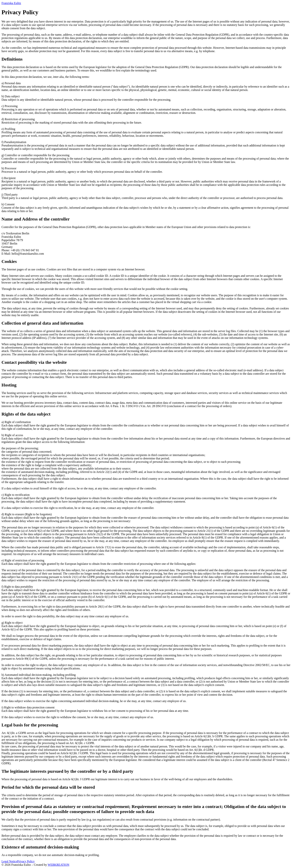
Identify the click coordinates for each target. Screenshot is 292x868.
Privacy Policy (26, 861)
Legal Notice (9, 861)
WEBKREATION (59, 865)
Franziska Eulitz (11, 3)
